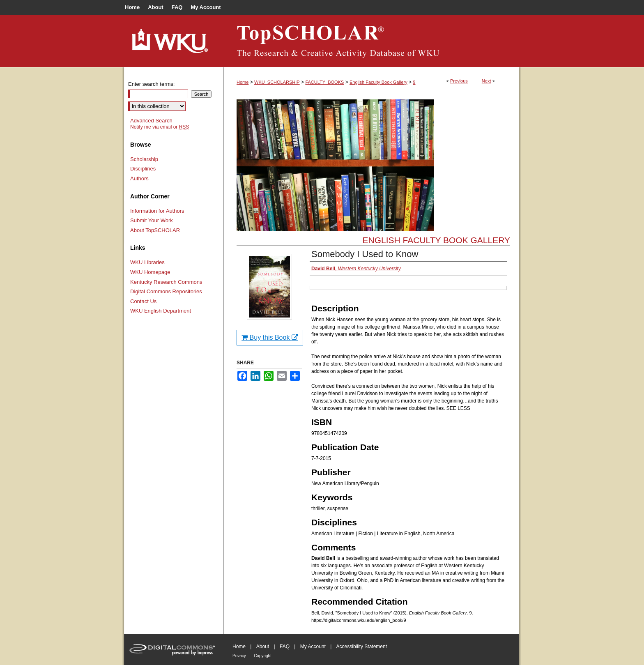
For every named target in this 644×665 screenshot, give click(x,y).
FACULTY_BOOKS (324, 82)
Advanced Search (151, 121)
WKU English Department (161, 311)
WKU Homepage (150, 272)
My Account (313, 647)
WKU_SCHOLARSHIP (277, 82)
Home (243, 82)
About (263, 647)
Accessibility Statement (362, 647)
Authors (139, 178)
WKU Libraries (147, 262)
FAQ (285, 647)
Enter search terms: (151, 84)
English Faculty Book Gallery (378, 82)
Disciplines (143, 169)
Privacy (239, 656)
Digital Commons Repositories (166, 291)
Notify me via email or (160, 127)
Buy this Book (270, 337)
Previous (459, 81)
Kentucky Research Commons (166, 282)
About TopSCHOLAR (155, 230)
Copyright (263, 656)
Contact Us (143, 301)
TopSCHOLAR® (371, 41)
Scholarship (144, 159)
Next (486, 81)
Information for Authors (157, 211)
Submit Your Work (152, 220)
